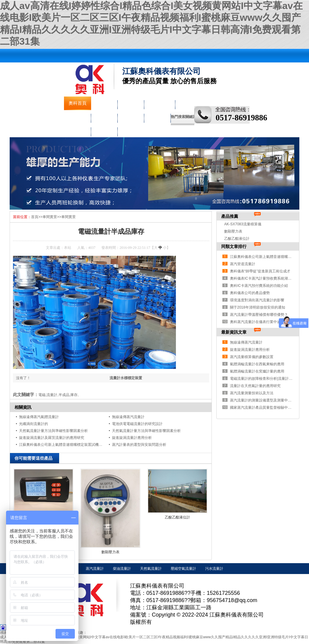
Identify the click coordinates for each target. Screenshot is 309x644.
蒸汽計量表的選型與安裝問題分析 (139, 445)
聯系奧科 (104, 130)
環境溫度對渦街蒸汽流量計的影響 (257, 300)
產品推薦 (230, 216)
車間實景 (78, 130)
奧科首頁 (78, 103)
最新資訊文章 (234, 332)
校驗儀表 (131, 117)
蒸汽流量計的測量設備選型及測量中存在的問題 (268, 400)
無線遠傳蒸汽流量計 (128, 417)
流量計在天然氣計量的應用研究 (255, 386)
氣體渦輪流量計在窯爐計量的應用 (257, 371)
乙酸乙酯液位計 (177, 517)
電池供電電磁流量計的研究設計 (137, 424)
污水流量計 (214, 569)
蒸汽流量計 (95, 569)
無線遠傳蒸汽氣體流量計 (39, 417)
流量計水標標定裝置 (126, 378)
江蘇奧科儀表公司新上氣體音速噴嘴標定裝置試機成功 (62, 445)
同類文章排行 (234, 246)
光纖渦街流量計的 (33, 424)
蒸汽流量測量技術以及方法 (252, 393)
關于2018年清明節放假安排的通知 (258, 307)
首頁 (35, 217)
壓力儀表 (78, 117)
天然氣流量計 (151, 569)
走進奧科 (157, 117)
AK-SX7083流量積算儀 (243, 224)
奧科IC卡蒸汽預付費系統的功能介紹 (259, 286)
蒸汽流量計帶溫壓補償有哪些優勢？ (259, 315)
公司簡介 (104, 103)
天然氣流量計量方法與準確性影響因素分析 (53, 431)
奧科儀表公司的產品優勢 (250, 293)
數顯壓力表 (110, 552)
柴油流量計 (122, 569)
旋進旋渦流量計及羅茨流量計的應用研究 (52, 438)
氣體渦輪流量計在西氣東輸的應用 (257, 364)
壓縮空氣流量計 (183, 569)
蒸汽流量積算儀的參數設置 (252, 357)
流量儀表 (131, 103)
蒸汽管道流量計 (243, 264)
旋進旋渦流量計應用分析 (132, 438)
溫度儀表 (104, 117)
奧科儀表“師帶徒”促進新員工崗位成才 (260, 271)
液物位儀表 (159, 103)
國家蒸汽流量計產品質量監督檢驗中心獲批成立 (268, 408)
